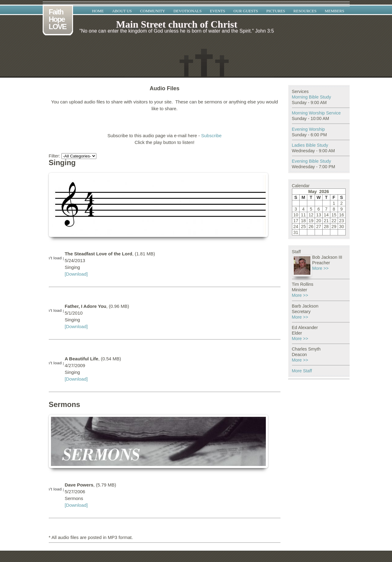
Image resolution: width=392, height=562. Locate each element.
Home (98, 11)
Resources (305, 11)
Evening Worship (309, 129)
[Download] (76, 274)
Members (335, 11)
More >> (320, 268)
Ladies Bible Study (310, 145)
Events (218, 11)
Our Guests (246, 11)
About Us (122, 11)
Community (153, 11)
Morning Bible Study (312, 97)
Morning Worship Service (316, 113)
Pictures (276, 11)
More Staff (302, 371)
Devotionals (188, 11)
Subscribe (211, 136)
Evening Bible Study (312, 161)
